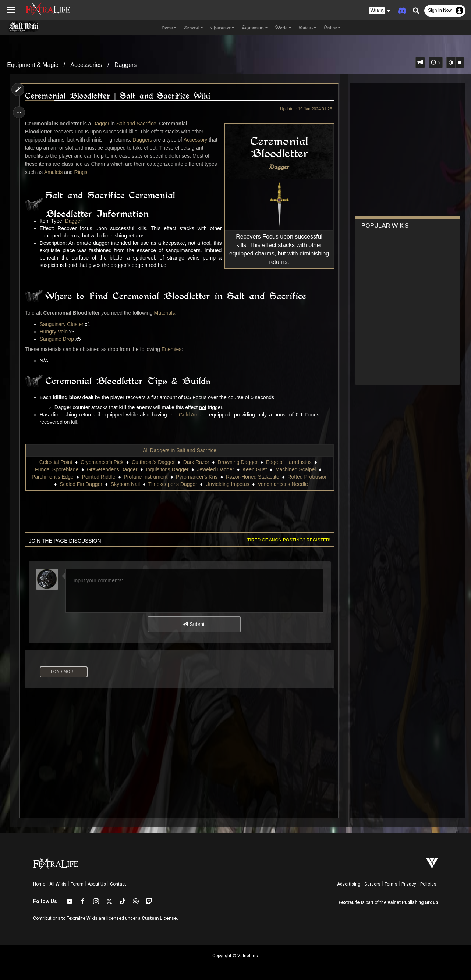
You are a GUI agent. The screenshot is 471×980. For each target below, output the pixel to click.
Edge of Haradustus (288, 462)
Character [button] (222, 27)
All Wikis (58, 884)
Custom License (159, 918)
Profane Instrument (146, 477)
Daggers (125, 65)
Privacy (409, 884)
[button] (380, 11)
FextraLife (349, 902)
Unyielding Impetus (227, 484)
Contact (118, 884)
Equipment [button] (255, 27)
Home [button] (169, 27)
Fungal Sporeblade (57, 469)
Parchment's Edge (52, 477)
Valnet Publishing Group (413, 902)
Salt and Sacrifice (137, 124)
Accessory (196, 140)
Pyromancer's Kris (196, 477)
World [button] (283, 27)
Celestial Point (56, 462)
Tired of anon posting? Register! (287, 540)
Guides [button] (308, 27)
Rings (82, 172)
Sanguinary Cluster (62, 324)
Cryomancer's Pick (102, 462)
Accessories (86, 65)
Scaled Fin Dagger (81, 484)
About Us (97, 884)
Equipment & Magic (33, 65)
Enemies (172, 349)
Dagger (278, 167)
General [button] (193, 27)
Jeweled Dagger (215, 469)
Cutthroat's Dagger (153, 462)
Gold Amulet (194, 415)
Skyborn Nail (125, 484)
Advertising (349, 884)
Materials (165, 313)
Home (39, 884)
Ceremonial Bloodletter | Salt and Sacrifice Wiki (118, 96)
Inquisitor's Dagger (167, 469)
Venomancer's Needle (283, 484)
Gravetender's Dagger (112, 469)
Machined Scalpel (295, 469)
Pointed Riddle (98, 477)
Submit (194, 624)
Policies (428, 884)
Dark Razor (196, 462)
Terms (391, 884)
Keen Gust (254, 469)
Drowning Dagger (238, 462)
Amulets (54, 172)
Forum (77, 884)
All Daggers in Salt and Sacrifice (180, 450)
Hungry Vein (54, 332)
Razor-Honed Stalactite (252, 477)
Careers (372, 884)
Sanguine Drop (58, 339)
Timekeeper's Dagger (172, 484)
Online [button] (332, 27)
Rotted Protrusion (307, 477)
